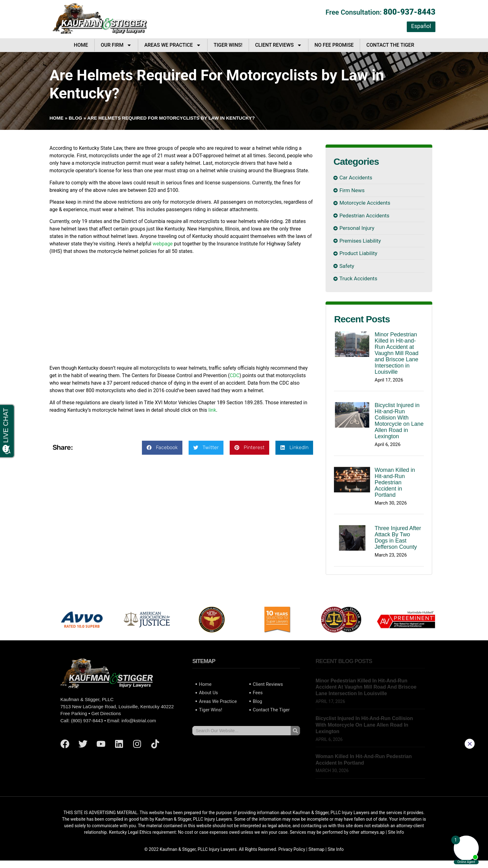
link (212, 410)
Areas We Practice (173, 45)
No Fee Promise (334, 45)
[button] (162, 448)
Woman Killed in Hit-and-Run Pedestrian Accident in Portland (395, 482)
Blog (75, 118)
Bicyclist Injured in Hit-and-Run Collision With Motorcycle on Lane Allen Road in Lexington (399, 421)
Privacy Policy (292, 849)
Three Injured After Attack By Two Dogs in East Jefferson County (398, 538)
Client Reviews (279, 45)
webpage (163, 244)
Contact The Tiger (390, 45)
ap (382, 832)
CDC (235, 375)
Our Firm (116, 45)
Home (81, 45)
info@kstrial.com (139, 721)
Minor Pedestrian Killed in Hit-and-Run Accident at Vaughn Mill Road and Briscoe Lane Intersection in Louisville (397, 353)
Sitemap (316, 849)
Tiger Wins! (228, 45)
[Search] (295, 731)
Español (421, 26)
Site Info (336, 849)
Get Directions (106, 713)
